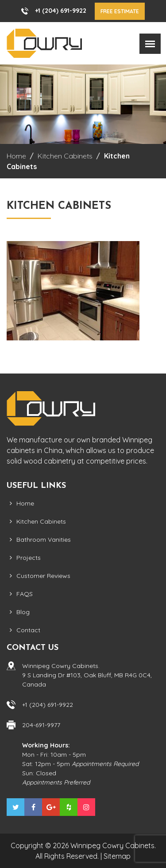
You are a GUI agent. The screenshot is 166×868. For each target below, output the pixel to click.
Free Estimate (120, 11)
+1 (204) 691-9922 (61, 11)
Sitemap (117, 856)
